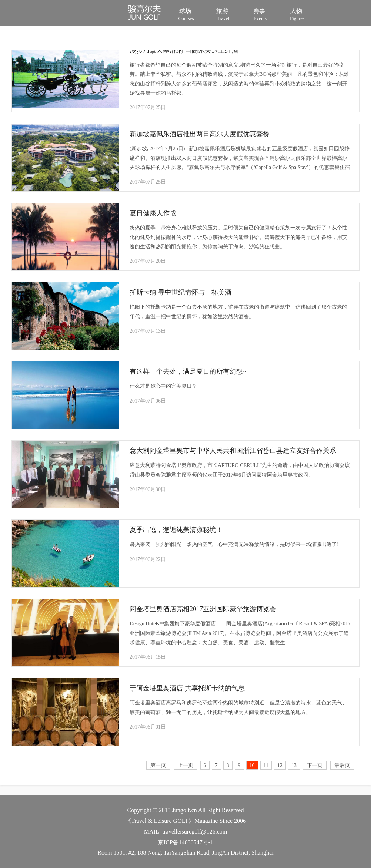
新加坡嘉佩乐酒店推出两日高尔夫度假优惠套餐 (200, 134)
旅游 (223, 14)
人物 (297, 14)
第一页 (158, 765)
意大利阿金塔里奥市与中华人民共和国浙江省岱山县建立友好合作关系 (233, 451)
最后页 (342, 765)
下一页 (315, 765)
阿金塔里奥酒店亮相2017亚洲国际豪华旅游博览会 (203, 609)
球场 (186, 14)
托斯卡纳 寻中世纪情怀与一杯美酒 (181, 292)
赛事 (260, 14)
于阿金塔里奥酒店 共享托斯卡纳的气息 (187, 688)
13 (294, 765)
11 (266, 765)
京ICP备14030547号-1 (185, 842)
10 (252, 765)
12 (280, 765)
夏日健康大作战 (153, 213)
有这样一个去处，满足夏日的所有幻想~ (188, 371)
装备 (109, 39)
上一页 (185, 765)
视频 (146, 39)
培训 (72, 39)
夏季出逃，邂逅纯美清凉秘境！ (176, 530)
